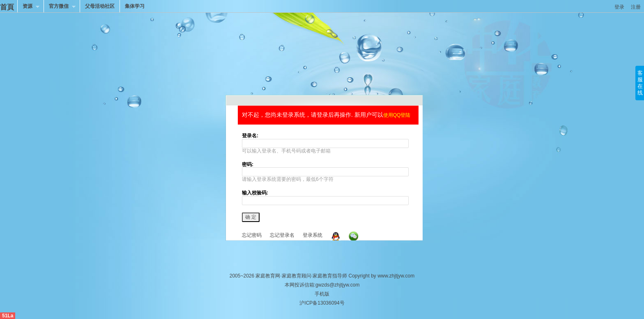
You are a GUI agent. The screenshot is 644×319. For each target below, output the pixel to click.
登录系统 (313, 235)
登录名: (250, 136)
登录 (619, 7)
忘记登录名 (282, 235)
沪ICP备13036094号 (322, 303)
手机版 (322, 294)
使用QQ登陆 (397, 115)
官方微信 (60, 7)
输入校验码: (255, 193)
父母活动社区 (100, 6)
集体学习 (135, 6)
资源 (28, 7)
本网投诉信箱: (322, 294)
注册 (636, 7)
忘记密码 (252, 235)
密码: (248, 164)
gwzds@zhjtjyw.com (338, 285)
